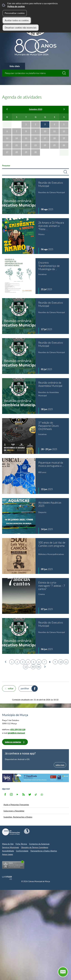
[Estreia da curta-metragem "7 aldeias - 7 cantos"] (35, 596)
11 (54, 131)
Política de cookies (16, 6)
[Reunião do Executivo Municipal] (35, 196)
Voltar (11, 688)
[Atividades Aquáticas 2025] (35, 516)
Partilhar (25, 688)
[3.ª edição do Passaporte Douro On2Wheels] (35, 436)
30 (35, 152)
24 (45, 145)
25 (54, 145)
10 (45, 131)
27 (7, 152)
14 (17, 138)
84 (39, 667)
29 (26, 152)
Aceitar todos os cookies (17, 20)
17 (45, 138)
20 (7, 145)
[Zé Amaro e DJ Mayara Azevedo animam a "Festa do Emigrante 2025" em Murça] (35, 236)
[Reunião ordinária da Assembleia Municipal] (35, 396)
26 (64, 145)
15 (26, 138)
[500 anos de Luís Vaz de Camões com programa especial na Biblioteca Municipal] (35, 556)
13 (7, 138)
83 (33, 667)
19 (64, 138)
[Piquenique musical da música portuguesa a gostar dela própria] (35, 476)
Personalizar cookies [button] (15, 13)
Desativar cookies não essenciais (21, 28)
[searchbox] (35, 73)
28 (17, 152)
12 (64, 131)
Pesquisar (6, 165)
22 (26, 145)
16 (35, 138)
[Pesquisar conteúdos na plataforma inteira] (65, 73)
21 (17, 145)
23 (35, 145)
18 (54, 138)
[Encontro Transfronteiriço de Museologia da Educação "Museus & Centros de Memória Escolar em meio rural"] (35, 276)
